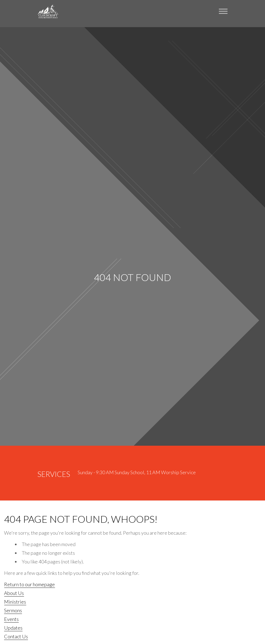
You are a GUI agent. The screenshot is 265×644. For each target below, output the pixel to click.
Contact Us (16, 636)
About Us (14, 593)
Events (11, 619)
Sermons (13, 610)
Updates (13, 628)
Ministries (15, 602)
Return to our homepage (29, 584)
